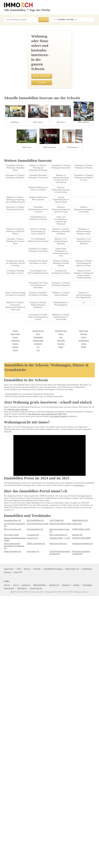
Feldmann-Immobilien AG (82, 830)
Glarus (29, 778)
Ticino (52, 788)
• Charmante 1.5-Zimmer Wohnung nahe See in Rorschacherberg (28, 224)
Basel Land (54, 775)
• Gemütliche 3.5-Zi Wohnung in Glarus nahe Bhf (22, 238)
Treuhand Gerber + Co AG (59, 824)
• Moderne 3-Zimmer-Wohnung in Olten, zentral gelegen (24, 193)
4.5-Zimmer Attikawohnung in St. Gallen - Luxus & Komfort (24, 421)
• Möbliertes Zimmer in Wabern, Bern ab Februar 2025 (24, 247)
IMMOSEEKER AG (79, 811)
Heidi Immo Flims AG (57, 830)
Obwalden (30, 784)
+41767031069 (39, 126)
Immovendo (77, 814)
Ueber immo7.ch (47, 853)
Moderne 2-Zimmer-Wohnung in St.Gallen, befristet (24, 495)
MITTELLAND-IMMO (80, 824)
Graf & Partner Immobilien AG (15, 814)
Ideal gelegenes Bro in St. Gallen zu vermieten (24, 458)
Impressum (8, 853)
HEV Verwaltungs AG (12, 818)
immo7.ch (90, 853)
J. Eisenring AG (32, 821)
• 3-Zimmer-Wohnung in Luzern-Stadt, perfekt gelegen (24, 215)
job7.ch (81, 853)
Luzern (52, 781)
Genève (75, 778)
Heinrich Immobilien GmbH (59, 814)
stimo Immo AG (32, 835)
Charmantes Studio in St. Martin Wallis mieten (24, 626)
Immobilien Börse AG (12, 811)
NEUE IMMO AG (55, 811)
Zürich (75, 791)
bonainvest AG (32, 824)
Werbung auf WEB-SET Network (55, 863)
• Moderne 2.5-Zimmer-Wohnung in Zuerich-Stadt (22, 220)
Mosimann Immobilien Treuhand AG (80, 836)
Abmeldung (61, 853)
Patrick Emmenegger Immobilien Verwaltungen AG (15, 831)
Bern (6, 778)
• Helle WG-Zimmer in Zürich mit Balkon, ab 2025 (22, 256)
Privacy (25, 853)
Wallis (52, 791)
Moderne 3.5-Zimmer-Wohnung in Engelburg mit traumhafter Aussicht (24, 577)
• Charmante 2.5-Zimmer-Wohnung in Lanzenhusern (23, 211)
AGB (17, 853)
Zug (5, 794)
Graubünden (9, 781)
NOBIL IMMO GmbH (80, 818)
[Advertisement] (49, 48)
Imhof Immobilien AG (12, 835)
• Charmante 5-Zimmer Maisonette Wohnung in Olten (23, 202)
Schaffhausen (55, 784)
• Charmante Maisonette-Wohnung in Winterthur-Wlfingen (25, 206)
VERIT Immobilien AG (34, 830)
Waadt (29, 791)
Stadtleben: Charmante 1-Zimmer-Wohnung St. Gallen (24, 324)
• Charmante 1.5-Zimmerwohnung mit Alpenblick (22, 184)
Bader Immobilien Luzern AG (60, 818)
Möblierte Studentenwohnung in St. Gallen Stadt (24, 372)
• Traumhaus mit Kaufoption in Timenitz (19, 252)
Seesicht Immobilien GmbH (37, 814)
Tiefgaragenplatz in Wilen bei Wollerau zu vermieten (24, 682)
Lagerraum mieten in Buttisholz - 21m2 (24, 739)
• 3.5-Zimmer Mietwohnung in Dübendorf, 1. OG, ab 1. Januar (26, 233)
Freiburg (53, 778)
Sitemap (71, 853)
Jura (28, 781)
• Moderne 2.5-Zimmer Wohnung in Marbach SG (22, 188)
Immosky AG (77, 821)
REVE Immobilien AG (57, 821)
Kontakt (34, 853)
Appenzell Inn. (9, 775)
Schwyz (75, 784)
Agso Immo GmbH (11, 821)
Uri (5, 791)
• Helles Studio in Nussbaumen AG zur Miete (20, 197)
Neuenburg (76, 781)
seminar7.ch (9, 856)
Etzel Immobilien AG (34, 818)
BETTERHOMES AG (34, 811)
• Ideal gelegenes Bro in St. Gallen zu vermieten (21, 242)
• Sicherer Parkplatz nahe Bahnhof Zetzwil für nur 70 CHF (25, 229)
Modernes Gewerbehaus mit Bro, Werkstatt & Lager (24, 530)
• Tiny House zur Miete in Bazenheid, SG (19, 179)
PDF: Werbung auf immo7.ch (76, 863)
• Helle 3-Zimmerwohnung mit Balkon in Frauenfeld (23, 170)
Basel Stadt (77, 775)
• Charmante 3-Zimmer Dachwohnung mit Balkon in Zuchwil (26, 175)
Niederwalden (9, 784)
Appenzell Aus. (32, 775)
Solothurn (8, 788)
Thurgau (75, 788)
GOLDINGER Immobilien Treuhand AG (58, 836)
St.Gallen (30, 788)
